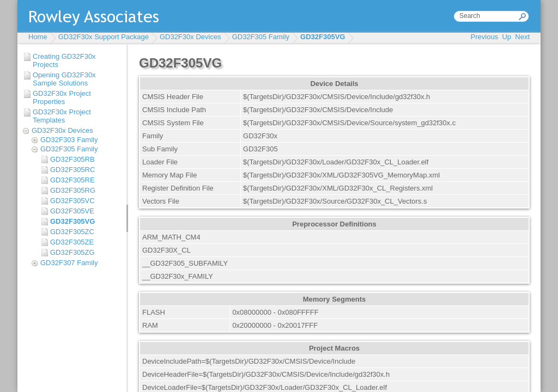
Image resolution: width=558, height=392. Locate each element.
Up (507, 37)
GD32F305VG (323, 37)
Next (522, 37)
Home (38, 37)
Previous (485, 37)
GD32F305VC (72, 201)
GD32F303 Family (69, 140)
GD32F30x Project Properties (62, 97)
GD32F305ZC (72, 232)
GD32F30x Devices (190, 37)
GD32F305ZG (72, 252)
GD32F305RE (72, 180)
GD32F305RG (73, 190)
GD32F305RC (72, 170)
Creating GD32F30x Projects (64, 60)
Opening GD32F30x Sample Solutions (64, 79)
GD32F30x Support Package (104, 37)
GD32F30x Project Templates (62, 116)
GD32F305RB (72, 159)
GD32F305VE (72, 211)
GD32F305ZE (72, 242)
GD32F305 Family (261, 37)
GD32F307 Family (69, 263)
